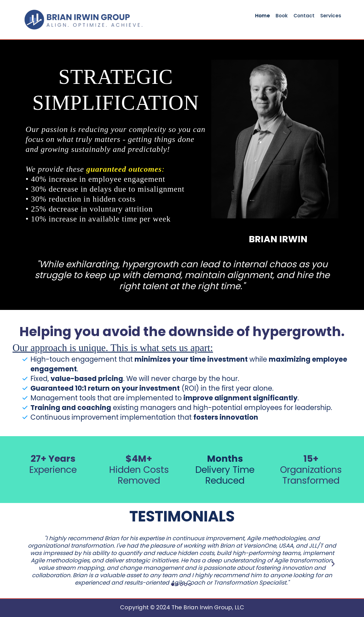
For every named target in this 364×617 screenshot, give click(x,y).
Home (262, 16)
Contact (304, 16)
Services (331, 16)
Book (282, 16)
